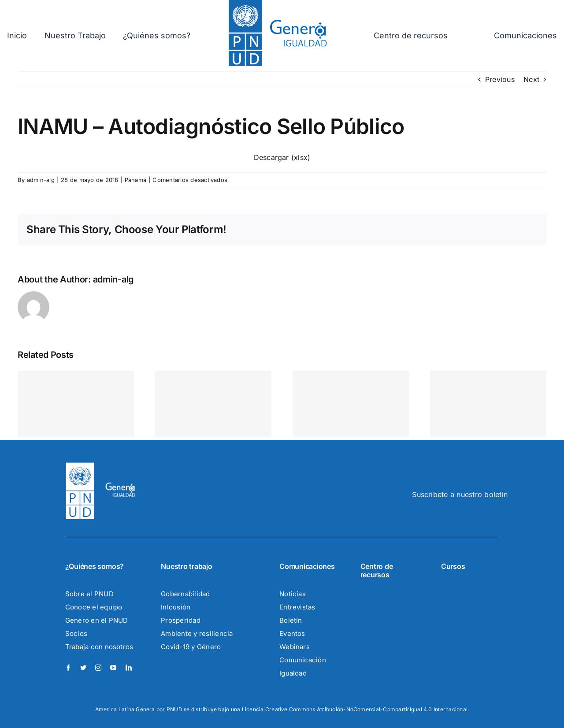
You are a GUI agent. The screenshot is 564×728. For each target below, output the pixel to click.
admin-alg (41, 180)
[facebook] (68, 668)
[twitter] (83, 668)
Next (531, 79)
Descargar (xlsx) (282, 157)
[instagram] (98, 668)
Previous (500, 79)
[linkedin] (129, 668)
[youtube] (113, 668)
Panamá (135, 180)
